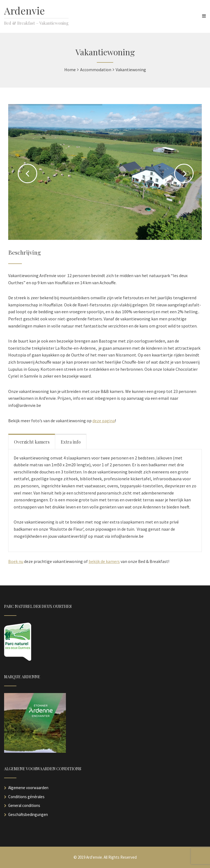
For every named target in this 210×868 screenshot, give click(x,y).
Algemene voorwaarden (28, 788)
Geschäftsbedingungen (28, 814)
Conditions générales (26, 797)
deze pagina (104, 421)
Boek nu (16, 561)
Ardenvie (24, 10)
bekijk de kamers (104, 561)
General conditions (24, 805)
